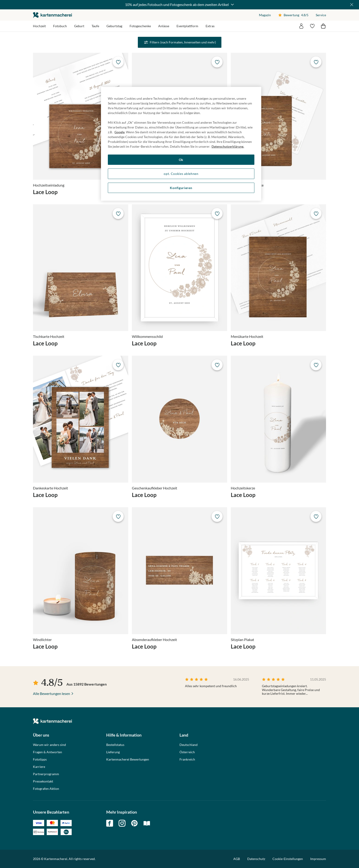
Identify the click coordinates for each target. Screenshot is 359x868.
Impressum (318, 859)
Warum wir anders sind (49, 745)
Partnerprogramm (46, 774)
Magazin (265, 15)
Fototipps (40, 759)
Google (120, 132)
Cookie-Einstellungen (288, 859)
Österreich (187, 752)
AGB (237, 859)
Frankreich (187, 759)
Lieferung (113, 752)
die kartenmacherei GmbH (52, 15)
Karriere (39, 767)
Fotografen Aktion (46, 789)
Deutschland (189, 745)
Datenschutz (256, 859)
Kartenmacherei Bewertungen (128, 759)
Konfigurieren (181, 188)
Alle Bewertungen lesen (52, 693)
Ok (181, 160)
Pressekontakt (43, 781)
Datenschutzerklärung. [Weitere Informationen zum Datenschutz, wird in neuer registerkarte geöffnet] (228, 146)
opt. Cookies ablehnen (181, 174)
